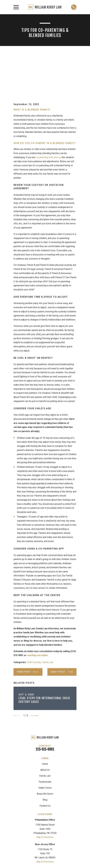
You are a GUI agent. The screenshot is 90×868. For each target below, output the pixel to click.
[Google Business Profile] (35, 835)
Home (45, 722)
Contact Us (45, 764)
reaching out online (37, 614)
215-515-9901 (45, 708)
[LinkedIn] (55, 835)
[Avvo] (42, 835)
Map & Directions (45, 796)
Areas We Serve (45, 752)
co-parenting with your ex (48, 116)
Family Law (48, 621)
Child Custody (34, 621)
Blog (45, 758)
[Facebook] (48, 835)
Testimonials (45, 740)
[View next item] (34, 674)
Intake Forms (45, 746)
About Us (45, 728)
